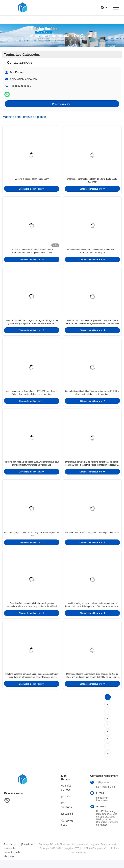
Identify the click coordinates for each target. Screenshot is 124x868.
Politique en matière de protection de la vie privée (12, 858)
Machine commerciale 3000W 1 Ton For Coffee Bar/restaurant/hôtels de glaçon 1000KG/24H (32, 253)
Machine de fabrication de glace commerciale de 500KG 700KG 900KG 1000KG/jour (92, 253)
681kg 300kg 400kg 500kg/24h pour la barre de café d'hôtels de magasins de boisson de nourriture (92, 396)
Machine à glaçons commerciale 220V (32, 180)
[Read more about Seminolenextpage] (108, 754)
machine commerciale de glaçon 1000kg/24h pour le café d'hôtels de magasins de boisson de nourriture (32, 396)
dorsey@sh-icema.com (24, 79)
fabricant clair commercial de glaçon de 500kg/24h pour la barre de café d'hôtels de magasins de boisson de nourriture (92, 325)
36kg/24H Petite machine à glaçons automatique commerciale (92, 538)
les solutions (66, 813)
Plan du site (28, 852)
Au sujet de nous (66, 795)
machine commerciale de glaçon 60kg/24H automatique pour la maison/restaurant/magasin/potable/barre (32, 468)
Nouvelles (67, 821)
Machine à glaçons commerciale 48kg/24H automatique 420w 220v (32, 540)
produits (66, 804)
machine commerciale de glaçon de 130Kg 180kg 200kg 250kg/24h (92, 182)
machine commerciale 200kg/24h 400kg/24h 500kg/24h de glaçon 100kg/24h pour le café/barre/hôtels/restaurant (32, 325)
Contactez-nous (68, 830)
